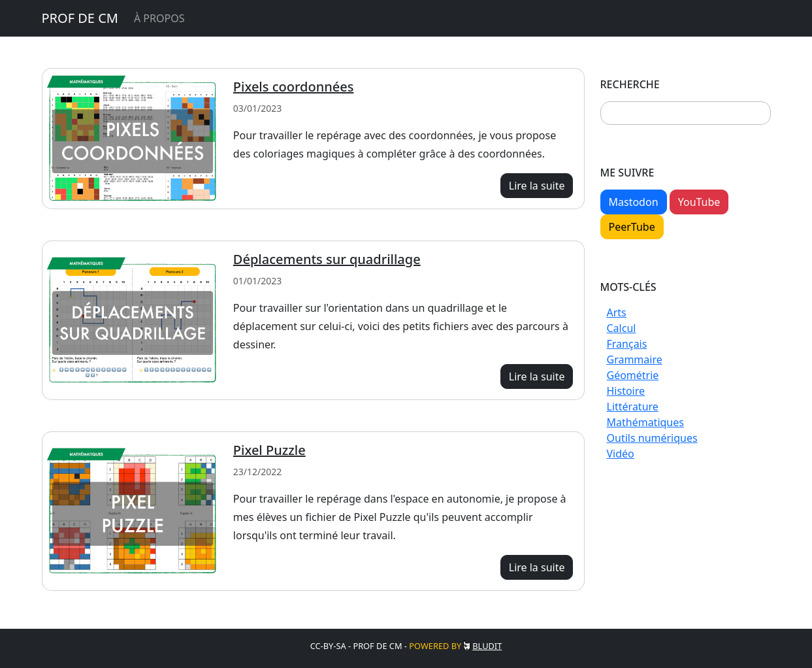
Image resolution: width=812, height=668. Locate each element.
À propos (159, 18)
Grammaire (635, 359)
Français (627, 344)
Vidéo (621, 454)
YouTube (699, 202)
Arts (617, 312)
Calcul (622, 328)
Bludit (487, 646)
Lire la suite (537, 186)
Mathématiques (645, 422)
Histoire (626, 391)
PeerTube (632, 227)
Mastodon (634, 202)
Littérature (633, 407)
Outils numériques (652, 438)
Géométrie (633, 375)
